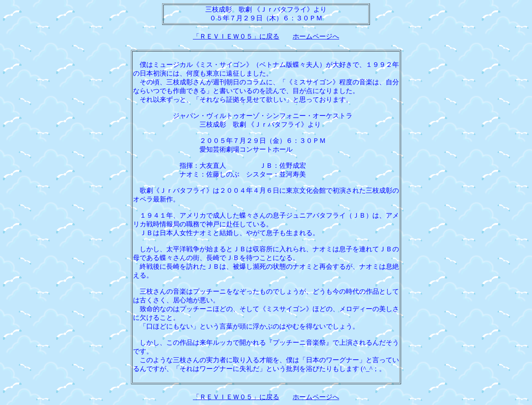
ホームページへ (316, 36)
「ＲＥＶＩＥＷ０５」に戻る (236, 36)
